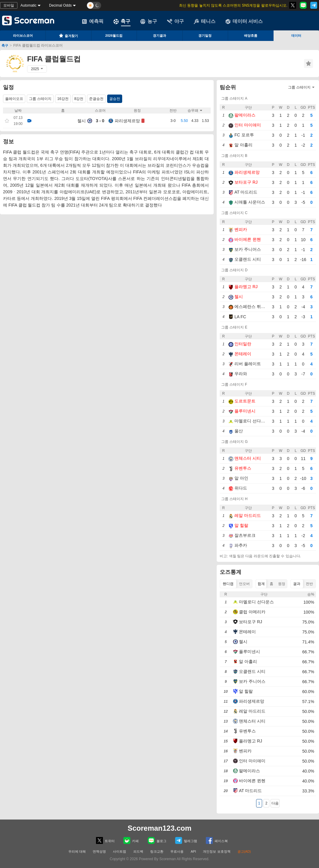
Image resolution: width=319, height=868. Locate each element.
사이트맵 (119, 851)
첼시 (82, 121)
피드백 (138, 851)
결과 (297, 584)
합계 (261, 584)
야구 (175, 21)
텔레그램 (186, 840)
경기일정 (205, 36)
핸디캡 (228, 584)
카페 (131, 840)
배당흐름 (251, 36)
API (194, 851)
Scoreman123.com (159, 828)
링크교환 (157, 851)
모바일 (9, 5)
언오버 (244, 584)
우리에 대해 (77, 851)
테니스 (205, 21)
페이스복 (217, 840)
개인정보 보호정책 (217, 851)
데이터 (296, 36)
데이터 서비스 (244, 21)
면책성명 (99, 851)
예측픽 (93, 21)
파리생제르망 (127, 121)
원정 (282, 584)
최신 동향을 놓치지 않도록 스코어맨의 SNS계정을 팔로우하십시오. (233, 5)
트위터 (105, 840)
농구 (149, 21)
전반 (309, 584)
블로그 (157, 840)
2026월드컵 (114, 36)
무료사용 (177, 851)
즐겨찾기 (68, 36)
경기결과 (159, 36)
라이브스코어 (23, 36)
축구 (122, 21)
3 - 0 (100, 121)
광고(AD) (244, 851)
